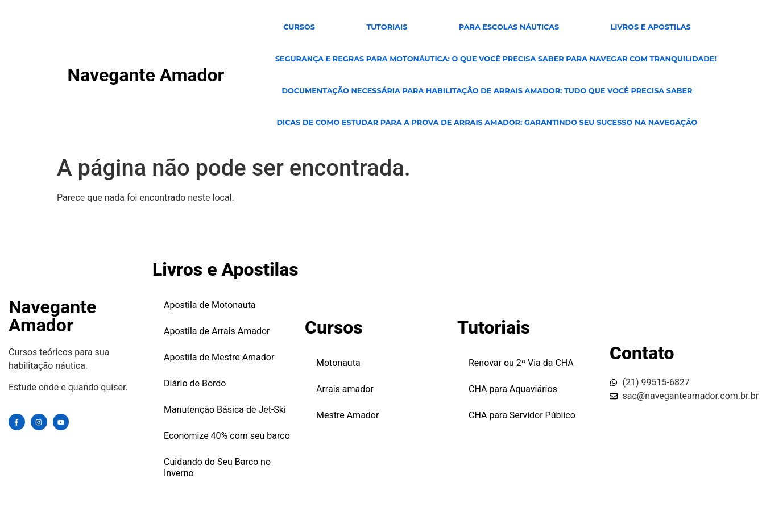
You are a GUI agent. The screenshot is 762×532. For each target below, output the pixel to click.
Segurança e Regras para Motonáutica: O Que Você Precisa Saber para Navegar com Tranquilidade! (496, 59)
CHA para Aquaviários (513, 389)
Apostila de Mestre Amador (219, 357)
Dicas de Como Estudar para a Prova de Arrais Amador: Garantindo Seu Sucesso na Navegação (487, 122)
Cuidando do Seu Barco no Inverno (217, 467)
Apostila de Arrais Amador (217, 331)
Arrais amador (345, 389)
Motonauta (338, 363)
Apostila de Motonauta (210, 305)
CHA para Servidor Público (522, 415)
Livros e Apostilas (651, 27)
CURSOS (299, 27)
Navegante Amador (146, 75)
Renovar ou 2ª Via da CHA (521, 363)
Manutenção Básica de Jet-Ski (225, 410)
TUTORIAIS (387, 27)
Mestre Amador (347, 415)
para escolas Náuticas (509, 27)
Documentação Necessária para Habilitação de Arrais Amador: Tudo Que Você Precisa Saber (487, 91)
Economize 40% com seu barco (227, 436)
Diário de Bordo (195, 383)
